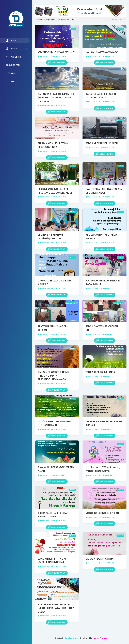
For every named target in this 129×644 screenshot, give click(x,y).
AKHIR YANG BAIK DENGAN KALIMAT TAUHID (53, 515)
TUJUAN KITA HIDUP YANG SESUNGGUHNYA (53, 145)
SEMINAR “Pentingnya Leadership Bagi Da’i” (51, 237)
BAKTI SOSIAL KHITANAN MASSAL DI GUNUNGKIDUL (104, 191)
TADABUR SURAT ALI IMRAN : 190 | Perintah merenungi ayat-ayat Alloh (56, 98)
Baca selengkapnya (57, 63)
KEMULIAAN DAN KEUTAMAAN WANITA (102, 237)
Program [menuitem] (13, 57)
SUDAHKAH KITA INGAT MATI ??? (56, 52)
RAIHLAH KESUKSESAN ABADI (102, 52)
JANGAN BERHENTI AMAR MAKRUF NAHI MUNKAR (52, 561)
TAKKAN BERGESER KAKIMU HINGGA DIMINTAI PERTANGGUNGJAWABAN (53, 376)
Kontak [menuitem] (12, 81)
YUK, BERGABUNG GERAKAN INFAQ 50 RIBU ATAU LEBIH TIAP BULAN (56, 608)
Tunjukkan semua (118, 20)
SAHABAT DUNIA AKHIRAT (100, 559)
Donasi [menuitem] (11, 73)
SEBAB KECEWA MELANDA (100, 372)
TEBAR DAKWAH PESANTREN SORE (102, 328)
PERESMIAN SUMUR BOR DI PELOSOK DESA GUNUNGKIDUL (55, 191)
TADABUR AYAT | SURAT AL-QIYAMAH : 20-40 (102, 96)
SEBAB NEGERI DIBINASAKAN (102, 143)
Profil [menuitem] (11, 49)
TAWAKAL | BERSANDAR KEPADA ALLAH (56, 469)
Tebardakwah (45, 56)
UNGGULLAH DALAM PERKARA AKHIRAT (55, 282)
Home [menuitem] (11, 40)
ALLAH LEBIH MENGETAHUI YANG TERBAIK (104, 423)
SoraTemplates (72, 638)
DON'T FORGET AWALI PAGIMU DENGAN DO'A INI (55, 423)
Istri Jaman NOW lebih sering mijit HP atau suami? (103, 469)
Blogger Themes (100, 638)
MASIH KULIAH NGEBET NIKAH (102, 513)
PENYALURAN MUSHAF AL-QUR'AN (53, 328)
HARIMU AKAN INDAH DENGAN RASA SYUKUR (103, 282)
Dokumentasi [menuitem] (13, 65)
